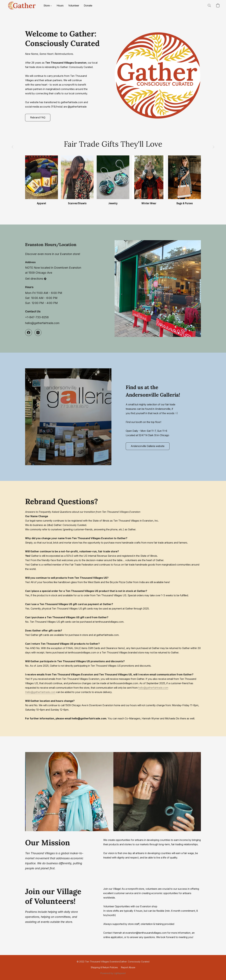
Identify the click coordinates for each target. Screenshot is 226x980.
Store (48, 5)
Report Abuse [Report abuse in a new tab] (128, 967)
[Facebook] (29, 333)
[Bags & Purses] (184, 180)
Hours (60, 5)
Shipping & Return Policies (104, 967)
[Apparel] (42, 180)
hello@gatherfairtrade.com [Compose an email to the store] (42, 323)
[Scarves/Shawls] (77, 180)
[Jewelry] (113, 180)
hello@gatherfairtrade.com (153, 688)
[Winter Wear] (149, 180)
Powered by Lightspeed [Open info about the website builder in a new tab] (113, 973)
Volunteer (74, 5)
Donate (88, 5)
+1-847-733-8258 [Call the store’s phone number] (37, 317)
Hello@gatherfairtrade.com (40, 692)
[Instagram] (38, 333)
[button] (22, 5)
